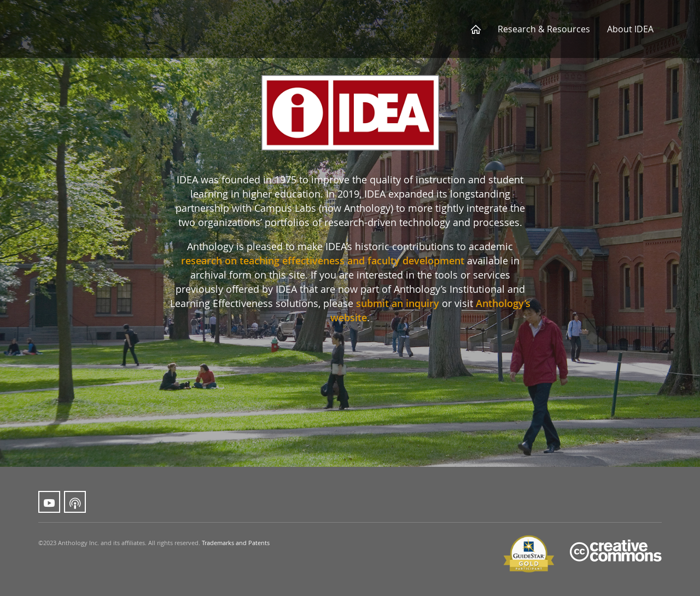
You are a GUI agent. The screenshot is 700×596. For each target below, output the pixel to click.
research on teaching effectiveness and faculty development (323, 261)
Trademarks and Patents (236, 543)
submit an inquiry (398, 303)
